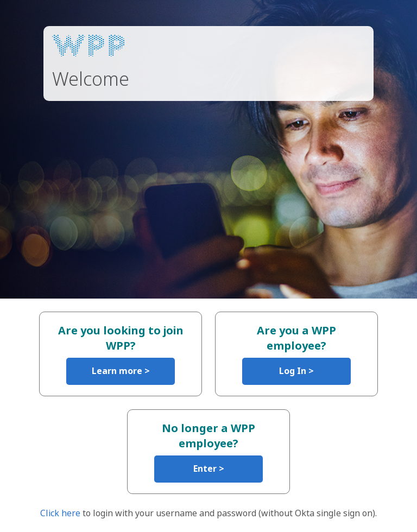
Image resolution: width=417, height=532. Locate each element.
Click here (60, 513)
